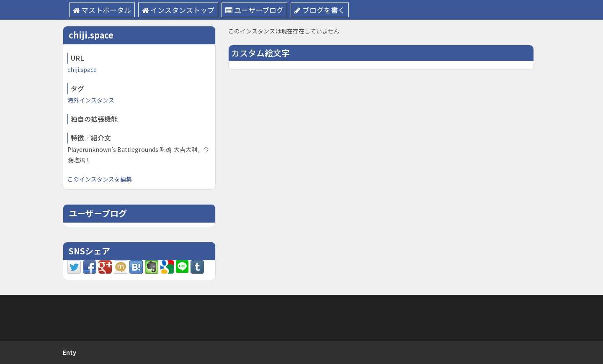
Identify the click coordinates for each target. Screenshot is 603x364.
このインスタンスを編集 (100, 179)
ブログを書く (320, 10)
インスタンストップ (178, 10)
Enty (70, 352)
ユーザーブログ (254, 10)
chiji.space (82, 69)
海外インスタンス (91, 100)
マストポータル (102, 10)
